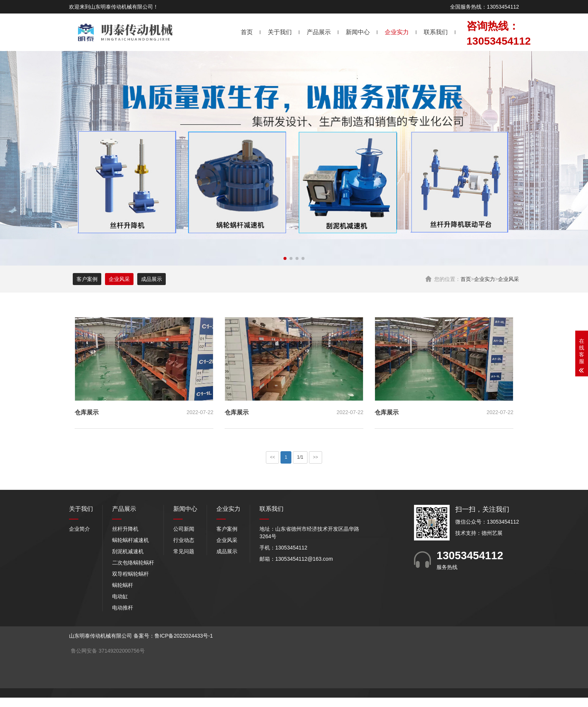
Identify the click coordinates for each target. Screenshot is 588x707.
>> (316, 457)
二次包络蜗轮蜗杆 (133, 563)
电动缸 (120, 596)
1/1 (300, 457)
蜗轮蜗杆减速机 (130, 540)
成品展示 (151, 279)
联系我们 (436, 32)
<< (273, 457)
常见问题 (184, 551)
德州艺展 (492, 533)
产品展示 (319, 32)
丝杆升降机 (125, 529)
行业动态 (184, 540)
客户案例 (87, 279)
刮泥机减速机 (128, 551)
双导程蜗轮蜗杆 (130, 574)
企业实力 (397, 32)
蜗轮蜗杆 (123, 585)
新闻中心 (358, 32)
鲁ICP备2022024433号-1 (184, 636)
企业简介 (79, 529)
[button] (285, 258)
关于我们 (280, 32)
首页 (247, 32)
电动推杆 (123, 608)
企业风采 (508, 279)
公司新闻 (184, 529)
